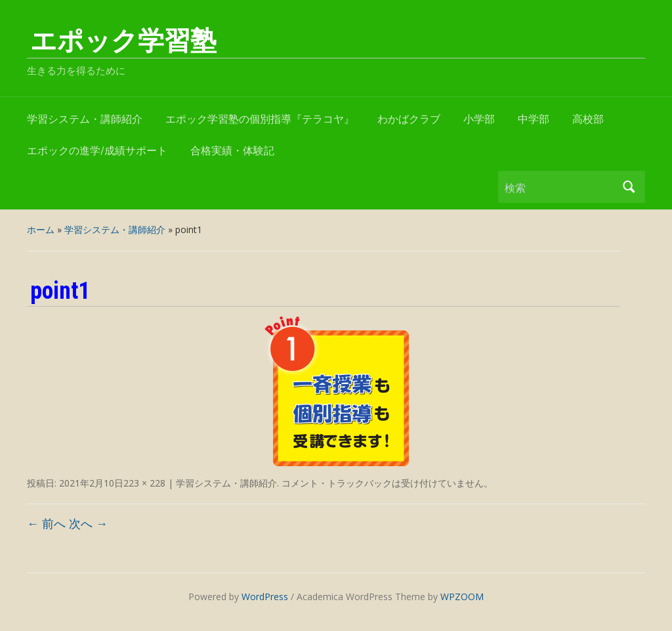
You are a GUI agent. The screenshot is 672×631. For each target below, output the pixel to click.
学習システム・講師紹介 (85, 119)
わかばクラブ (409, 119)
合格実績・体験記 (232, 151)
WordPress (265, 597)
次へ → (88, 523)
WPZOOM (462, 597)
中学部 (534, 119)
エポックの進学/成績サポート (97, 151)
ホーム (41, 229)
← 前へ (46, 523)
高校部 (588, 119)
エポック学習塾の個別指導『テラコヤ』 (260, 119)
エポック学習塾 (123, 41)
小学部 (479, 119)
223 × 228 (144, 483)
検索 (629, 187)
